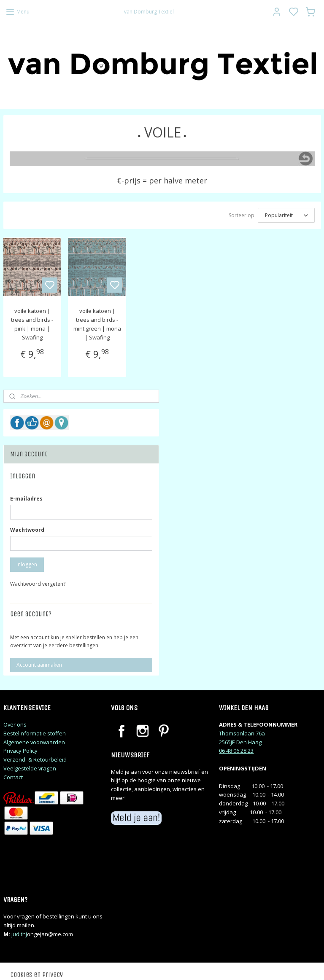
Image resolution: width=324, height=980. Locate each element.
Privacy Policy (20, 751)
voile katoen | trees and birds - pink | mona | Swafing (32, 324)
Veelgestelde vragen (30, 768)
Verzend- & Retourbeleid (35, 759)
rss (216, 965)
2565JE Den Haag (240, 742)
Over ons (15, 724)
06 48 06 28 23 (236, 751)
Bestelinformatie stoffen (35, 733)
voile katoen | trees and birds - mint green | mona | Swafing (97, 324)
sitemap (198, 965)
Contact (13, 777)
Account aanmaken (39, 665)
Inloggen (27, 564)
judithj (19, 934)
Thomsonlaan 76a (242, 733)
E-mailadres (26, 499)
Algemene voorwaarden (34, 742)
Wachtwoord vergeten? (38, 584)
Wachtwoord (27, 530)
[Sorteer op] (286, 216)
